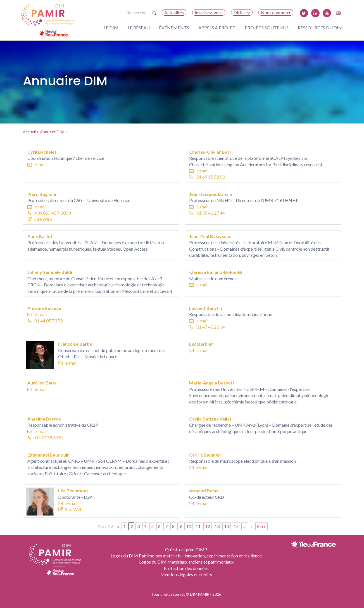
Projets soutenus (267, 28)
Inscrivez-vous (209, 12)
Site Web (40, 219)
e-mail (37, 164)
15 (236, 526)
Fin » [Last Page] (261, 526)
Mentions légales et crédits (186, 574)
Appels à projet (217, 28)
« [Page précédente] (118, 526)
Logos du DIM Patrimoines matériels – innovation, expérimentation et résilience (186, 556)
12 (208, 526)
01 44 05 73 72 (45, 321)
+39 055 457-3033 (49, 213)
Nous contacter (276, 12)
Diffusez (242, 12)
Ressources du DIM (320, 28)
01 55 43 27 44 (207, 213)
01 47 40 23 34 (207, 327)
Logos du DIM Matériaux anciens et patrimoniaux (186, 562)
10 (189, 526)
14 (227, 526)
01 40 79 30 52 (46, 437)
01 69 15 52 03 (207, 177)
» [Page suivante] (252, 526)
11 (198, 526)
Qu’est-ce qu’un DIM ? (186, 549)
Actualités (174, 12)
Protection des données (186, 568)
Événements (174, 28)
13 (217, 526)
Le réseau (139, 28)
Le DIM (111, 28)
